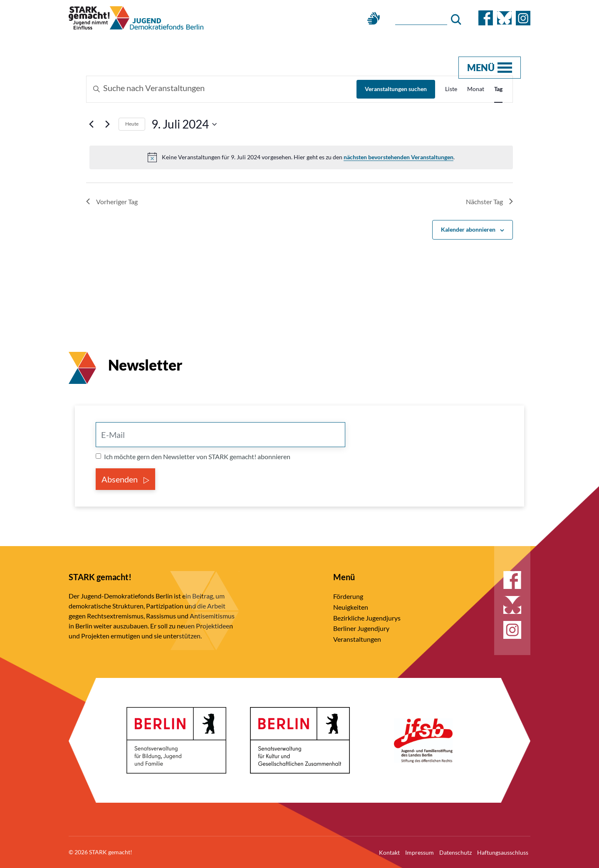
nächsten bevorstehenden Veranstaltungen (399, 157)
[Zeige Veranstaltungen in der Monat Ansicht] (476, 89)
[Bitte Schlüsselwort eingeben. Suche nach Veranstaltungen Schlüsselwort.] (222, 89)
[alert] (301, 157)
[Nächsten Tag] (107, 124)
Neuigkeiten (351, 607)
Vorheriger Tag (112, 202)
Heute (132, 124)
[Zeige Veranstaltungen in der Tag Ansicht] (498, 89)
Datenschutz (455, 852)
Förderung (348, 596)
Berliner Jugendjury (361, 628)
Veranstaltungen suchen (396, 89)
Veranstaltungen (357, 639)
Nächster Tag (489, 202)
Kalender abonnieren (468, 229)
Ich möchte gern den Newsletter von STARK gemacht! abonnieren (197, 456)
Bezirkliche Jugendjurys (367, 618)
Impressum (420, 852)
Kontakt (389, 852)
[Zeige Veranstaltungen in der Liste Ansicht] (451, 89)
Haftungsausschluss (503, 852)
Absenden (125, 479)
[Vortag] (91, 124)
